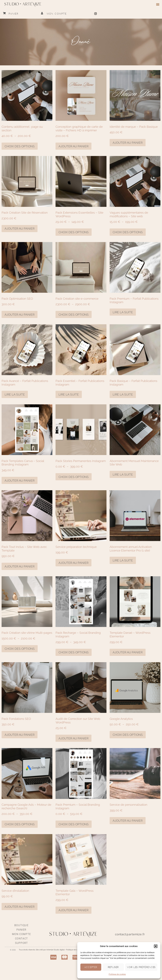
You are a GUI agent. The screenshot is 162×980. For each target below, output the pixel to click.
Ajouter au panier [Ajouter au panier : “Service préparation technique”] (73, 563)
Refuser (113, 967)
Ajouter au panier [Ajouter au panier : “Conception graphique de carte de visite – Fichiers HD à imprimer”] (73, 146)
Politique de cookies (117, 974)
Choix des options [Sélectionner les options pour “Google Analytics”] (128, 735)
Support (21, 943)
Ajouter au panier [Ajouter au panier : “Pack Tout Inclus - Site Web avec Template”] (20, 566)
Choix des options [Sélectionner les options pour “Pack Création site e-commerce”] (74, 315)
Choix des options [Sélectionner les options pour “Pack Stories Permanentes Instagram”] (74, 477)
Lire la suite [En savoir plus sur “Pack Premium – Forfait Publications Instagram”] (123, 312)
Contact (22, 939)
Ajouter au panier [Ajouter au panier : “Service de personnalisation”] (128, 821)
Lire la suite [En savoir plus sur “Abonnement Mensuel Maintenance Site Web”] (123, 474)
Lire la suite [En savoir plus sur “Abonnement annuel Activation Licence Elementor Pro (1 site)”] (123, 560)
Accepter (91, 967)
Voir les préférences (141, 967)
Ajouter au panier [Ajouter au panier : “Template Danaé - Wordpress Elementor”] (128, 652)
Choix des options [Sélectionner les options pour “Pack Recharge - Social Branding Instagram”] (74, 652)
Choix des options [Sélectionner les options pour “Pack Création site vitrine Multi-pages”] (20, 649)
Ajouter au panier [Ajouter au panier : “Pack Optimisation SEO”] (20, 315)
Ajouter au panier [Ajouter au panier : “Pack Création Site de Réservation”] (20, 228)
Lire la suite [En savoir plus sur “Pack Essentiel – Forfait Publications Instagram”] (69, 394)
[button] (156, 946)
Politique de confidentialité (77, 950)
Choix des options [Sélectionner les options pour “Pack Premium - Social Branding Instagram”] (74, 824)
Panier (14, 14)
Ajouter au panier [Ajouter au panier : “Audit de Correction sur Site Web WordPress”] (73, 738)
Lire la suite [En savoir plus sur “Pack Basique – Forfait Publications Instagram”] (123, 394)
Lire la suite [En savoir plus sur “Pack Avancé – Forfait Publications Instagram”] (15, 394)
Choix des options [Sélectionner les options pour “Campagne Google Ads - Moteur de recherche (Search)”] (20, 824)
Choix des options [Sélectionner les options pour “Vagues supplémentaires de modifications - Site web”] (128, 232)
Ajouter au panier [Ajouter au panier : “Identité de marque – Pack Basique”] (128, 143)
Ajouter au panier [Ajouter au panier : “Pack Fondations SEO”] (20, 735)
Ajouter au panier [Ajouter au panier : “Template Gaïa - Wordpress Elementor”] (73, 910)
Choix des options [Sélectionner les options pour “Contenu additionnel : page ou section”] (20, 146)
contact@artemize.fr (130, 934)
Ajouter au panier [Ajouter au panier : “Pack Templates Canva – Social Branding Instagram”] (20, 480)
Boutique (22, 925)
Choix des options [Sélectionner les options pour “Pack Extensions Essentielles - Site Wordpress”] (74, 232)
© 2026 (13, 950)
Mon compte (57, 14)
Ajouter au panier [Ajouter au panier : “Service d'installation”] (20, 907)
